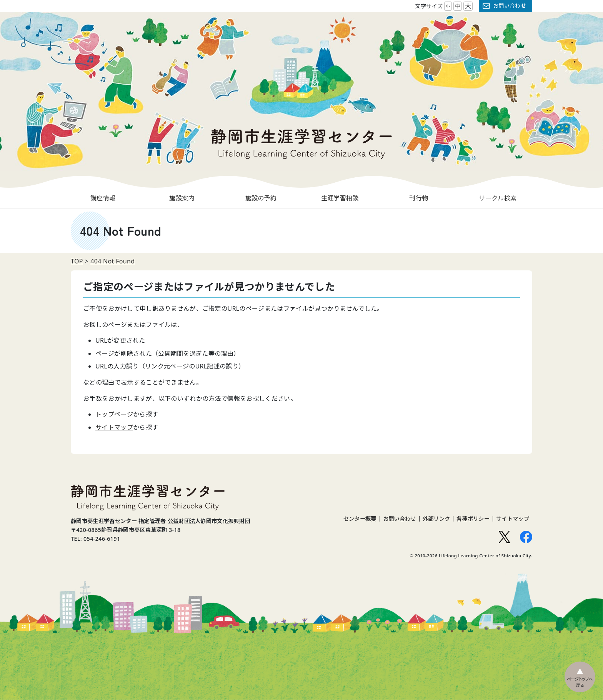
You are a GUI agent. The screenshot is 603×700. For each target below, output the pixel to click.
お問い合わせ (510, 6)
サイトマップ (114, 427)
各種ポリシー (473, 519)
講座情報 (103, 198)
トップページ (114, 414)
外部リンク (436, 519)
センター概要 (360, 519)
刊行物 (419, 198)
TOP (77, 261)
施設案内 (182, 198)
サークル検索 (498, 198)
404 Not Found (112, 261)
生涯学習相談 (340, 198)
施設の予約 (261, 198)
